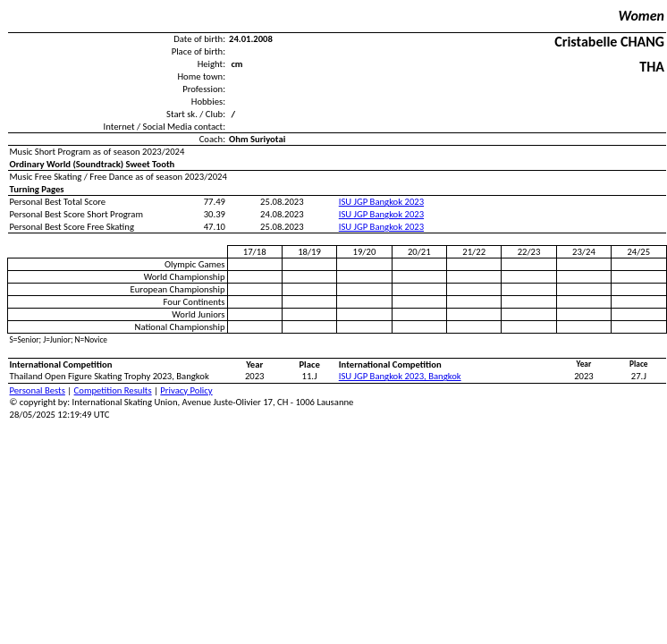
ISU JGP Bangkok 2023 (381, 202)
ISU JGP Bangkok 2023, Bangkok (400, 376)
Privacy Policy (186, 390)
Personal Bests (38, 390)
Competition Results (113, 390)
